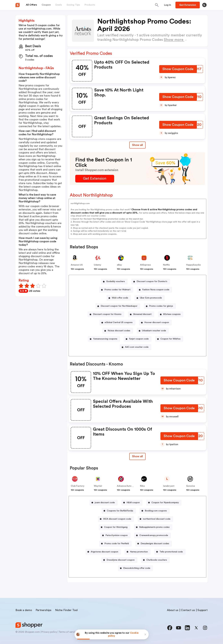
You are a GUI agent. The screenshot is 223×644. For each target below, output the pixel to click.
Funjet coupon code (139, 339)
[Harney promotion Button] (138, 552)
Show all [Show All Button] (137, 145)
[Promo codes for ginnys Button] (160, 306)
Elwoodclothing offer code (137, 568)
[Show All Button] (137, 456)
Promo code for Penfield (117, 544)
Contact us (188, 610)
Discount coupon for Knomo (107, 314)
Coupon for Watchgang (116, 527)
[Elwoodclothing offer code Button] (136, 568)
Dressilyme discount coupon (121, 560)
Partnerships (44, 610)
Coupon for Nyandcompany (165, 503)
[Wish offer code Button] (119, 298)
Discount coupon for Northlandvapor (119, 306)
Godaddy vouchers (116, 281)
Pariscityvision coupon (117, 535)
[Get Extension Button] (95, 179)
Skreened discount (142, 314)
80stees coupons (172, 314)
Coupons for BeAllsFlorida (120, 511)
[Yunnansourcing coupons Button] (104, 339)
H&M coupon (133, 503)
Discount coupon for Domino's (152, 281)
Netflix (166, 265)
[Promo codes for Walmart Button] (116, 290)
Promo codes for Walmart (117, 290)
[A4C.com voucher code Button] (136, 347)
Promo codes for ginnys (161, 306)
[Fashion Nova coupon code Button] (154, 290)
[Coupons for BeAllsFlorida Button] (119, 511)
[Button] (168, 5)
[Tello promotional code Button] (170, 552)
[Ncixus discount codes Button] (118, 331)
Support (202, 610)
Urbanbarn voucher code (154, 331)
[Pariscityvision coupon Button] (115, 535)
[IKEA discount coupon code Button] (116, 519)
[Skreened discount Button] (141, 314)
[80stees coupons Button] (171, 314)
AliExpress (145, 265)
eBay (119, 265)
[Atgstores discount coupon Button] (103, 552)
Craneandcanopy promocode (154, 535)
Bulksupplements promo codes (154, 527)
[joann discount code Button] (104, 503)
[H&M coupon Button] (132, 503)
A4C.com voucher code (137, 347)
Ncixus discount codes (119, 331)
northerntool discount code (157, 519)
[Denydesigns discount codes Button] (154, 544)
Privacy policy (49, 632)
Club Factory (78, 486)
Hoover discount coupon (157, 322)
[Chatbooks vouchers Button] (155, 560)
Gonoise (190, 486)
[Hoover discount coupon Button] (155, 323)
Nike (142, 486)
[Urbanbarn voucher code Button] (153, 331)
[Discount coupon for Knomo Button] (106, 314)
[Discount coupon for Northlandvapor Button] (118, 306)
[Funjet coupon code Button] (138, 339)
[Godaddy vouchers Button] (114, 282)
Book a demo (24, 610)
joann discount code (105, 503)
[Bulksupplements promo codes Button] (153, 527)
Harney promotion (139, 552)
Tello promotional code (171, 552)
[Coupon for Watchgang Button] (115, 527)
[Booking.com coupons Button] (155, 511)
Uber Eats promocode (151, 298)
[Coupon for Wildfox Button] (169, 339)
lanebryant (169, 486)
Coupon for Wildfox (170, 339)
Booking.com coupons (156, 511)
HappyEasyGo (193, 265)
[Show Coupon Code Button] (178, 70)
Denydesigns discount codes (155, 544)
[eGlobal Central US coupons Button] (117, 323)
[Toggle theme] (204, 5)
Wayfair (98, 486)
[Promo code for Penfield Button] (115, 544)
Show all (137, 456)
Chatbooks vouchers (157, 560)
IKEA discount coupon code (117, 519)
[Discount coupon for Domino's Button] (151, 282)
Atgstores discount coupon (104, 552)
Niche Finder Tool (66, 610)
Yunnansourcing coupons (105, 339)
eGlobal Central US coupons (119, 322)
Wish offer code (120, 298)
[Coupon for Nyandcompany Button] (164, 503)
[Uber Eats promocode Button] (150, 298)
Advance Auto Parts (127, 486)
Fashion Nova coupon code (156, 290)
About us (173, 610)
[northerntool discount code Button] (155, 519)
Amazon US (77, 265)
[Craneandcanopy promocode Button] (152, 535)
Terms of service (68, 632)
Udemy (97, 265)
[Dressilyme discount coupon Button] (119, 560)
